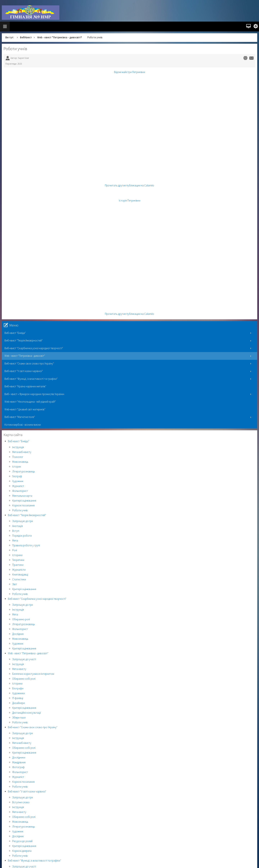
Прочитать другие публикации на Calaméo (129, 185)
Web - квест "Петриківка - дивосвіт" (60, 37)
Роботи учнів (15, 49)
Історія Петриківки (130, 200)
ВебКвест (26, 37)
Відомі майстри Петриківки (130, 72)
